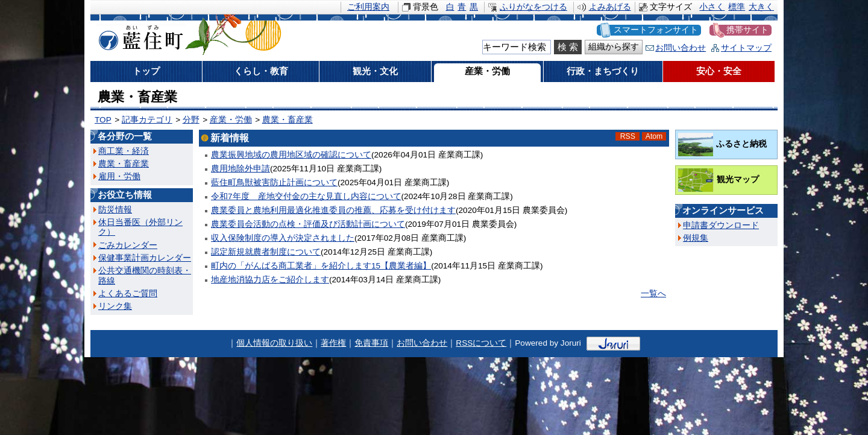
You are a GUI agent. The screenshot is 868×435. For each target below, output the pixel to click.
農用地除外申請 (241, 169)
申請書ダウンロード (721, 225)
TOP (103, 120)
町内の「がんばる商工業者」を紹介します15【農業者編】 (321, 266)
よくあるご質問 (128, 294)
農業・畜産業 (288, 120)
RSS (628, 136)
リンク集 (115, 306)
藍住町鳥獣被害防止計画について (274, 183)
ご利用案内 (368, 7)
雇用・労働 (119, 176)
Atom (654, 136)
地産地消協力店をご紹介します (270, 280)
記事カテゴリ (147, 120)
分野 (191, 120)
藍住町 (139, 36)
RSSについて (481, 343)
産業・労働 (231, 120)
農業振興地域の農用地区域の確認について (291, 155)
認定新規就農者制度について (266, 252)
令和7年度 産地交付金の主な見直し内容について (306, 196)
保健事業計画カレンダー (145, 258)
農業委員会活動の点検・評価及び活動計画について (308, 224)
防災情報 (115, 210)
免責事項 (371, 343)
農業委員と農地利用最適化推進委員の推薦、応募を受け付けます (333, 210)
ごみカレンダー (128, 245)
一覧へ (653, 294)
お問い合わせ (681, 48)
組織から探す (614, 47)
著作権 (333, 343)
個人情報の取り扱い (274, 343)
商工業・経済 (124, 151)
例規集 (696, 238)
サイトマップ (746, 48)
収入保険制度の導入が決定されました (283, 238)
